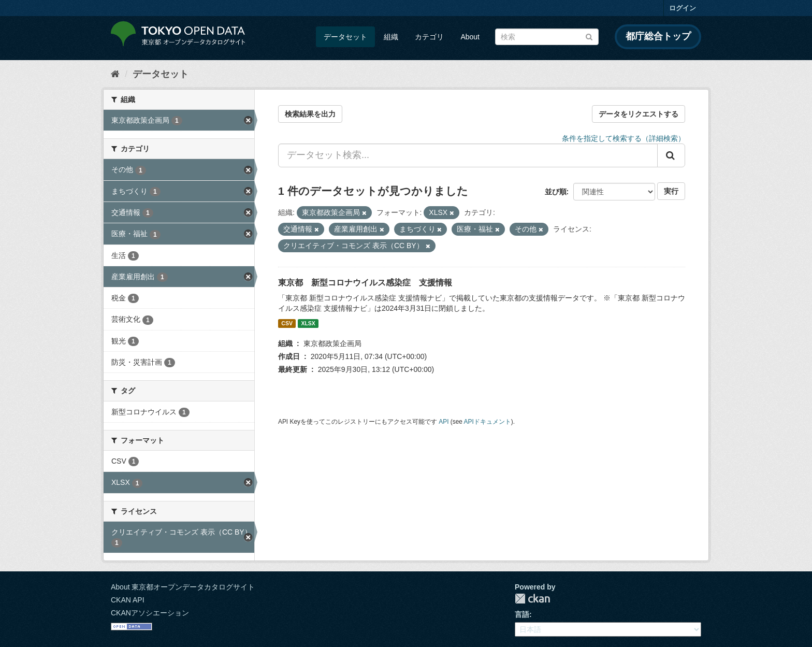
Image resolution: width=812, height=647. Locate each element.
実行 (671, 191)
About (470, 37)
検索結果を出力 (310, 114)
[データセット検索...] (468, 155)
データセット (345, 37)
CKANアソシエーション (150, 613)
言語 (522, 614)
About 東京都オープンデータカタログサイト (183, 587)
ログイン (683, 8)
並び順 (556, 192)
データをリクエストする (639, 114)
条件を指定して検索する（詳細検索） (624, 138)
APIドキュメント (488, 422)
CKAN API (128, 600)
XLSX (308, 323)
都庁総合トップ (658, 36)
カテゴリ (429, 37)
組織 (391, 37)
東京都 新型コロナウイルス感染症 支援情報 (365, 283)
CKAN (532, 599)
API (444, 422)
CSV (287, 323)
